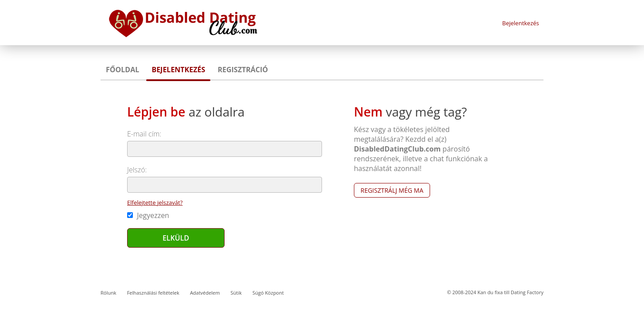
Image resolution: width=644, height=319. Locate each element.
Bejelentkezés (521, 23)
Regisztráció (243, 70)
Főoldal (122, 70)
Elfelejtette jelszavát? (155, 202)
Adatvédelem (205, 293)
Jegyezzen (148, 215)
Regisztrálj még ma (392, 190)
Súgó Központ (268, 293)
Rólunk (108, 293)
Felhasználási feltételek (153, 293)
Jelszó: (137, 170)
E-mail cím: (144, 134)
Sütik (236, 293)
